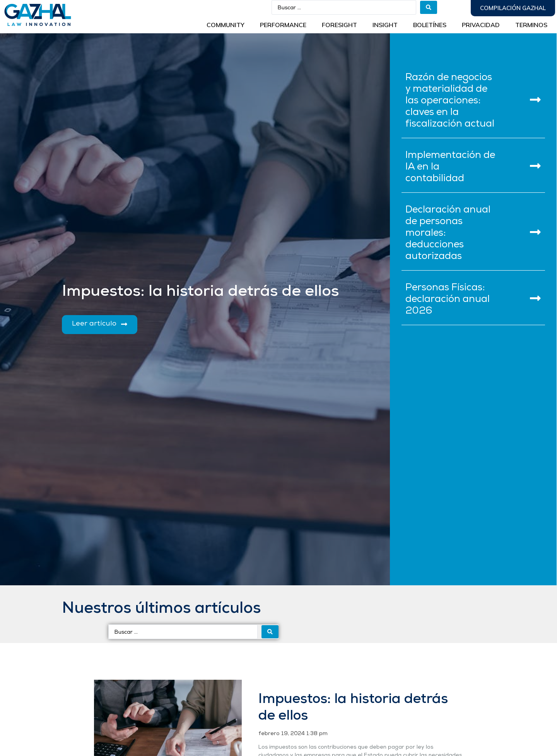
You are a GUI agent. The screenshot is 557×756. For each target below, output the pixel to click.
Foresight (339, 25)
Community (226, 25)
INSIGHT (385, 25)
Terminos (531, 25)
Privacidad (481, 25)
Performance (283, 25)
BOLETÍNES (430, 25)
